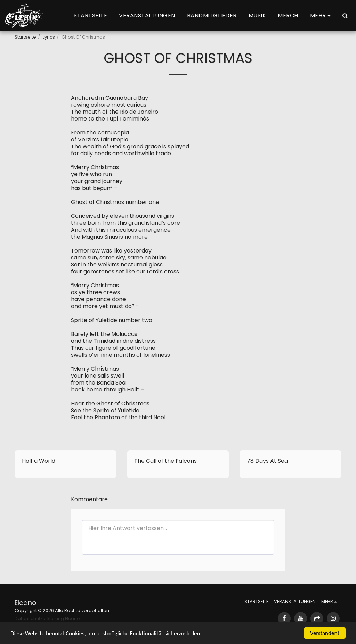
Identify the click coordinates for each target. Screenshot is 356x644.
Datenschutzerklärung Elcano (47, 618)
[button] (345, 15)
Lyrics (49, 37)
